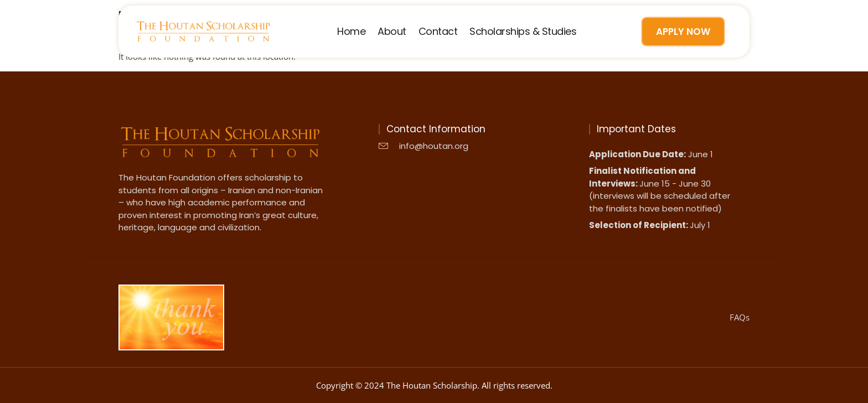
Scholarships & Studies (523, 32)
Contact (438, 32)
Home (351, 32)
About (392, 32)
